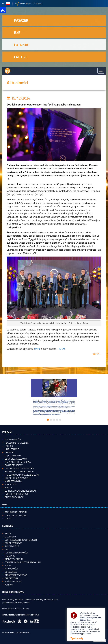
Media (8, 565)
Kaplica (9, 488)
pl (6, 4)
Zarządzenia (11, 578)
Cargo (8, 518)
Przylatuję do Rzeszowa (18, 462)
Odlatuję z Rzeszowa (16, 459)
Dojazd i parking (13, 456)
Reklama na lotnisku (16, 512)
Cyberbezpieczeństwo (17, 494)
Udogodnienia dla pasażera (19, 468)
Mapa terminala (13, 481)
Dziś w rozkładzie (14, 497)
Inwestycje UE (12, 546)
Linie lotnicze (12, 449)
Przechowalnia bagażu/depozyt (22, 475)
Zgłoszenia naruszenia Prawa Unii (23, 562)
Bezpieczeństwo (13, 543)
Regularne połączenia (17, 443)
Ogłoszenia (11, 572)
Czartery (10, 452)
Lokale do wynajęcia (15, 515)
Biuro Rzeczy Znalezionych (19, 472)
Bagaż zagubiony (14, 465)
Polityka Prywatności (16, 553)
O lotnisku (10, 537)
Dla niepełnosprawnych (18, 478)
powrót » (97, 354)
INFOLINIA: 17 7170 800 (29, 4)
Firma (8, 533)
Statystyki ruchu (14, 559)
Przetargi (10, 556)
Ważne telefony (13, 581)
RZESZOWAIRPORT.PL (20, 632)
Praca (8, 549)
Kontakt (9, 585)
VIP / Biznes (11, 484)
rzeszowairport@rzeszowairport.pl (24, 615)
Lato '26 (9, 446)
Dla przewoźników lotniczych (21, 540)
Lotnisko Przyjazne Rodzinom (20, 491)
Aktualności (11, 569)
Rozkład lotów (13, 440)
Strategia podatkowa (16, 575)
